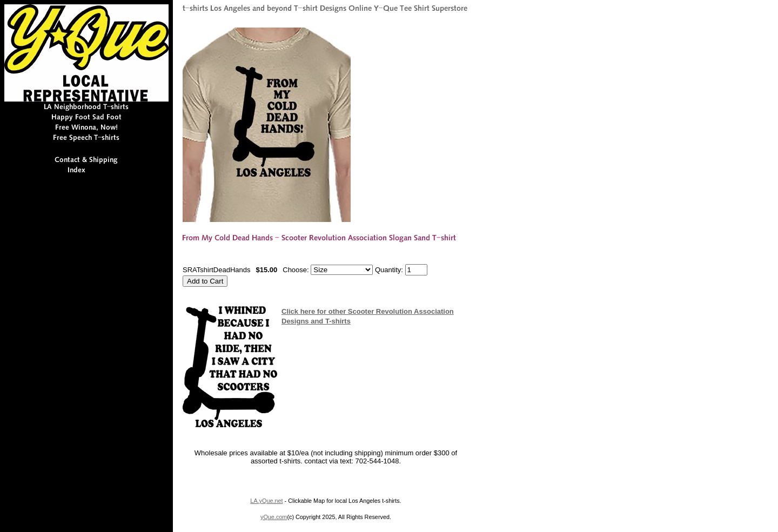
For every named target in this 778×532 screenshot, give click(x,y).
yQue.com (274, 517)
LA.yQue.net (266, 501)
